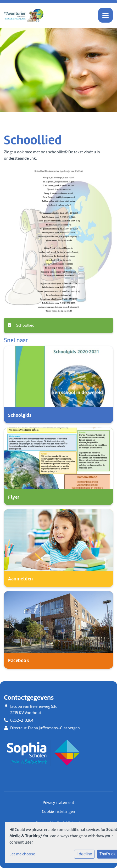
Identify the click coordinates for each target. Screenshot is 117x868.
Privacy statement (58, 803)
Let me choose (22, 854)
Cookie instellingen (58, 812)
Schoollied (21, 325)
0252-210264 (22, 720)
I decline (84, 854)
